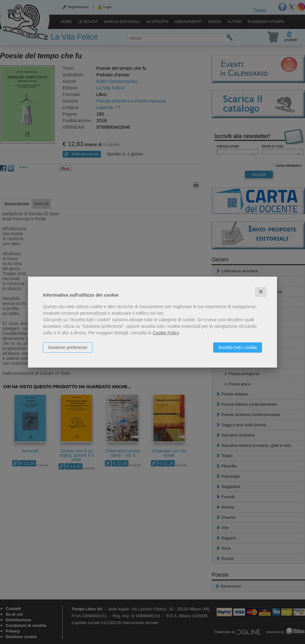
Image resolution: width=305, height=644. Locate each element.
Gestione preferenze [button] (68, 347)
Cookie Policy (166, 333)
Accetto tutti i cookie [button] (238, 347)
